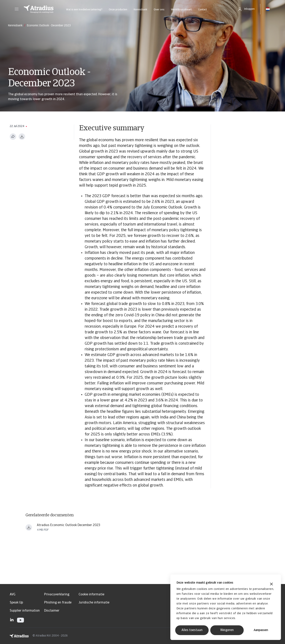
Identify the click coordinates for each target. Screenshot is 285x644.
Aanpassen (261, 630)
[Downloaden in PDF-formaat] (22, 137)
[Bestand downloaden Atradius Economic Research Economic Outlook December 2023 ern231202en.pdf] (29, 527)
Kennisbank (140, 10)
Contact (202, 10)
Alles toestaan (192, 630)
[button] (17, 9)
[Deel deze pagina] (13, 137)
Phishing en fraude (58, 603)
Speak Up (16, 603)
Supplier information (25, 611)
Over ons (159, 10)
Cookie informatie (91, 595)
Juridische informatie (94, 603)
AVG (13, 595)
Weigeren (227, 630)
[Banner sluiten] (271, 585)
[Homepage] (39, 9)
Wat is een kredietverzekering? (84, 10)
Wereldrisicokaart (181, 10)
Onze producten (118, 10)
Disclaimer (52, 611)
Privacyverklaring (57, 595)
